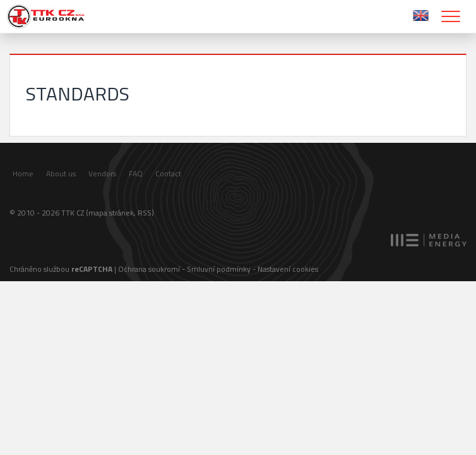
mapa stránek (111, 213)
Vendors (102, 173)
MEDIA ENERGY (429, 240)
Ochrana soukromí (149, 269)
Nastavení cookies (288, 269)
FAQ (136, 173)
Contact (168, 173)
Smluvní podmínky (219, 269)
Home (23, 173)
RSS (145, 213)
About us (61, 173)
